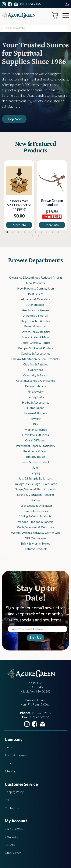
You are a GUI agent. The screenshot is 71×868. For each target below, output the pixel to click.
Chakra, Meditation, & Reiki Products (35, 359)
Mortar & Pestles (36, 429)
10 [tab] (58, 232)
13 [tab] (38, 236)
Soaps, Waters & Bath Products (35, 489)
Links (8, 763)
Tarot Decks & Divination (35, 505)
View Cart (11, 836)
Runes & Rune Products (36, 462)
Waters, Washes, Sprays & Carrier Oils (36, 533)
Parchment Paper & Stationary (35, 446)
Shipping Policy (14, 792)
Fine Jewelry (35, 391)
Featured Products (35, 549)
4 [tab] (24, 232)
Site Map (11, 771)
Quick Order (13, 853)
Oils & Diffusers (35, 440)
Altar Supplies (35, 305)
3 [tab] (19, 232)
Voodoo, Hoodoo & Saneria (36, 522)
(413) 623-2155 (30, 4)
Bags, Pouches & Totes (35, 321)
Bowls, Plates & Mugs (35, 337)
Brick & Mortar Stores (35, 543)
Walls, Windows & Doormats (36, 527)
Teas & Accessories (36, 511)
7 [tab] (41, 232)
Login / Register (15, 829)
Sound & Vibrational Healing (36, 495)
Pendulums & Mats (35, 451)
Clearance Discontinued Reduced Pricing (36, 277)
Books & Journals (35, 326)
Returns (10, 845)
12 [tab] (33, 236)
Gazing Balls (36, 397)
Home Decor (35, 408)
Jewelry (35, 419)
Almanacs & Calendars (35, 299)
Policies (10, 800)
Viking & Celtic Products (35, 516)
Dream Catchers (36, 386)
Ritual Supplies (36, 457)
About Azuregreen (16, 755)
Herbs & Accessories (36, 402)
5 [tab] (30, 232)
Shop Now (14, 119)
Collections (36, 370)
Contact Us (12, 808)
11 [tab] (64, 232)
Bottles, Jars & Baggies (36, 332)
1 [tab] (7, 232)
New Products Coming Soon (35, 288)
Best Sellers (36, 294)
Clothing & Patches (35, 364)
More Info (19, 225)
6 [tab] (36, 232)
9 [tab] (53, 232)
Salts (35, 467)
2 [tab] (13, 232)
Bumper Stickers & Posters (36, 348)
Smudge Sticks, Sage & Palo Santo (35, 484)
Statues (35, 500)
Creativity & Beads (35, 375)
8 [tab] (47, 232)
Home (9, 747)
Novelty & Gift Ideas (35, 435)
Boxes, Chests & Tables (35, 343)
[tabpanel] (19, 195)
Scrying (35, 473)
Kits (36, 424)
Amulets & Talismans (36, 310)
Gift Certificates (35, 538)
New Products (35, 283)
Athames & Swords (35, 315)
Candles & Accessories (35, 353)
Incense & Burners (35, 413)
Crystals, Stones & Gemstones (36, 380)
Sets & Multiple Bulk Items (36, 478)
